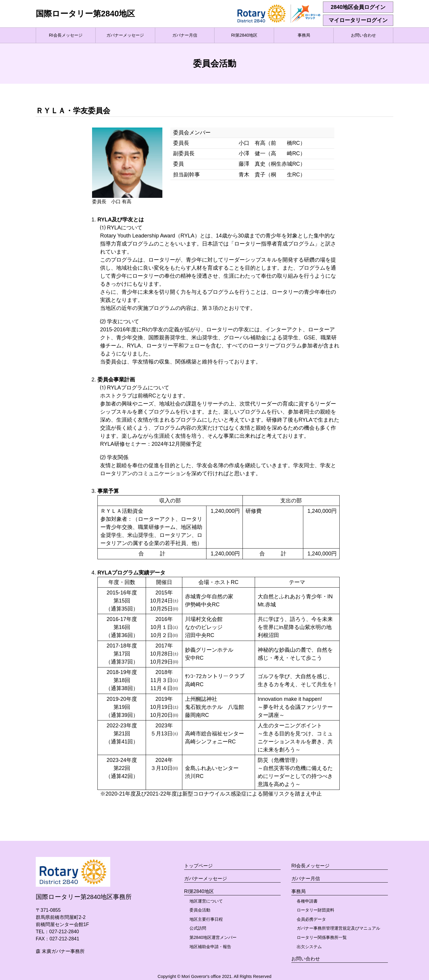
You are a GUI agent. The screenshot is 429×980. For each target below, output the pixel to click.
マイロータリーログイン (358, 20)
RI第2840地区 (244, 35)
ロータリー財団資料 (315, 910)
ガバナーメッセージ (125, 35)
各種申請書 (307, 901)
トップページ (198, 866)
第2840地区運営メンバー (213, 937)
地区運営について (206, 901)
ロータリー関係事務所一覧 (322, 937)
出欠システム (309, 947)
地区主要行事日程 (206, 919)
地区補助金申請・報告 (210, 947)
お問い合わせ (363, 35)
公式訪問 (198, 928)
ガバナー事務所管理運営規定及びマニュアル (338, 928)
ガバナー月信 (185, 35)
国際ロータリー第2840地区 (85, 14)
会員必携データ (311, 919)
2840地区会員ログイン (358, 7)
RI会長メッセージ (66, 35)
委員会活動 (200, 910)
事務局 (304, 35)
